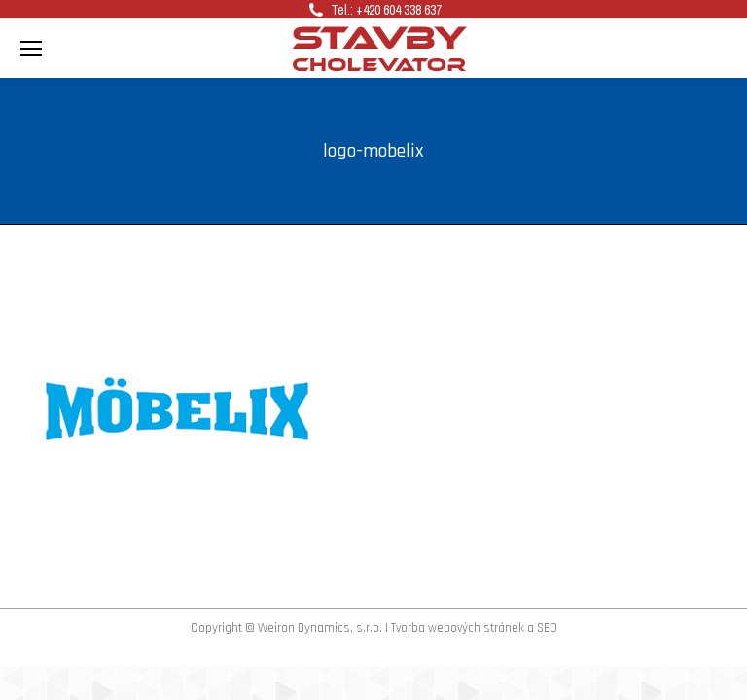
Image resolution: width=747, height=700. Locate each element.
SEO (547, 628)
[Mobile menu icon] (31, 49)
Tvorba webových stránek (458, 628)
